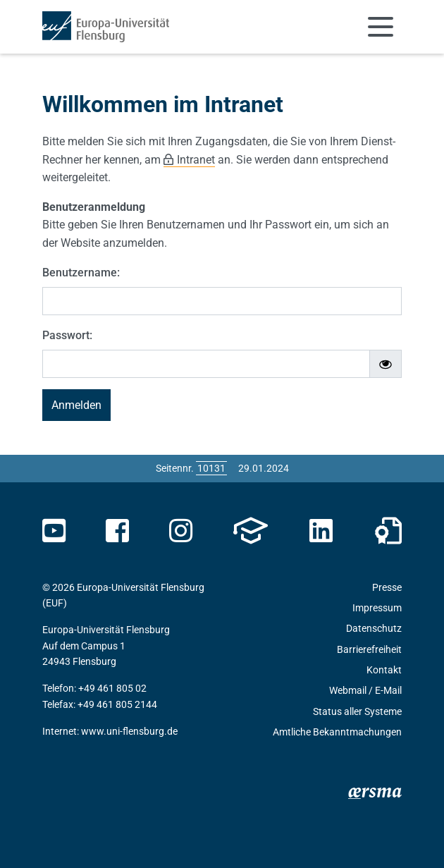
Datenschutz (374, 628)
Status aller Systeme (357, 711)
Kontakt (384, 670)
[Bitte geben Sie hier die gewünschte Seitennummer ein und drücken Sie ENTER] (211, 468)
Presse (387, 587)
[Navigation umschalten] (381, 27)
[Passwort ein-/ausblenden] (386, 364)
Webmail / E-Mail (365, 690)
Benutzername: (81, 273)
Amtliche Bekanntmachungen (337, 732)
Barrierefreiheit (369, 649)
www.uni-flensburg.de (129, 731)
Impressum (377, 608)
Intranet (196, 160)
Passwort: (67, 335)
